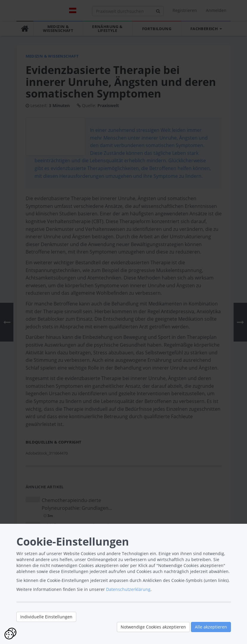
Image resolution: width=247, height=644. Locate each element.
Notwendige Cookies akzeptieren (153, 627)
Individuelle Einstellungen (46, 617)
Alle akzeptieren (211, 627)
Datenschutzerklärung (128, 589)
